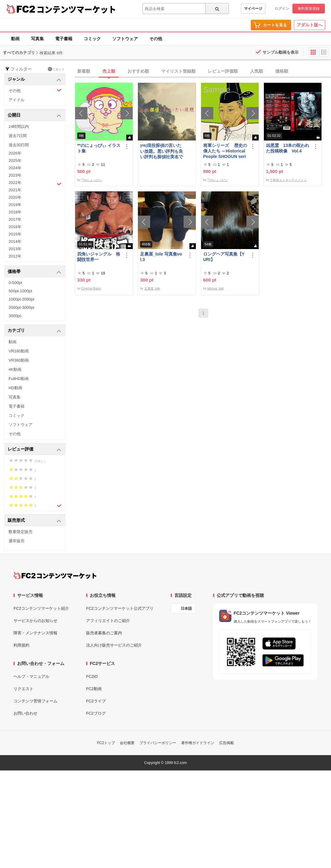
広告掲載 (226, 743)
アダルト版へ (310, 25)
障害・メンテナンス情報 (35, 633)
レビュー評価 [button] (34, 449)
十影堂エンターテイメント (288, 180)
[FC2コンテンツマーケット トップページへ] (55, 575)
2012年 (15, 256)
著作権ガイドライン (198, 743)
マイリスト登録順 (178, 71)
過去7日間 (18, 136)
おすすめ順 (138, 71)
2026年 (15, 153)
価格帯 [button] (34, 272)
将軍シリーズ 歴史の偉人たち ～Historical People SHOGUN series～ (225, 151)
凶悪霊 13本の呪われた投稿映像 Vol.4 (288, 148)
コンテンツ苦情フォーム (35, 701)
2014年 (15, 242)
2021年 (15, 190)
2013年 (15, 249)
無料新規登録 (309, 9)
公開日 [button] (34, 115)
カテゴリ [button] (34, 331)
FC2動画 (94, 689)
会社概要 (127, 743)
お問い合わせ (25, 713)
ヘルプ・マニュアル (31, 676)
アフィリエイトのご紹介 (108, 621)
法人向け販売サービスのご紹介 (114, 645)
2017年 (15, 219)
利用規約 (21, 645)
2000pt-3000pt (21, 307)
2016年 (15, 227)
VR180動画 (19, 351)
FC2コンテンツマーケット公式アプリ (120, 608)
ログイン (282, 9)
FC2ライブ (96, 701)
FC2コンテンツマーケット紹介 (41, 608)
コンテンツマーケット (76, 9)
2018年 (15, 212)
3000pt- (15, 316)
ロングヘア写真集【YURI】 (224, 257)
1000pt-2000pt (21, 299)
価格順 (282, 71)
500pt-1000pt (20, 291)
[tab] (203, 71)
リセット (56, 69)
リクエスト (23, 689)
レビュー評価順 (223, 71)
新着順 (84, 71)
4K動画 (15, 369)
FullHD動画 (19, 379)
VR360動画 (19, 360)
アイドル (17, 100)
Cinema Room (91, 288)
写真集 (37, 39)
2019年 (15, 205)
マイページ (253, 9)
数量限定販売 (21, 532)
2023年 (15, 175)
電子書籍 (64, 39)
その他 (156, 39)
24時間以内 (19, 127)
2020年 (15, 197)
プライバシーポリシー (158, 743)
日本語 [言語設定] (186, 609)
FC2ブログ (96, 713)
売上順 (109, 71)
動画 (15, 39)
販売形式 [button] (34, 521)
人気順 (257, 71)
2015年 (15, 234)
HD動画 (15, 388)
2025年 (15, 161)
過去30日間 (19, 145)
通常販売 (17, 541)
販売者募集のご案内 (104, 633)
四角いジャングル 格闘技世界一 (99, 257)
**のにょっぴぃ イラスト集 (99, 148)
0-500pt (15, 283)
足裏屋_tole (152, 288)
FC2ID (92, 676)
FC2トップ (106, 743)
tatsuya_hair (215, 288)
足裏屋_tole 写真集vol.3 (161, 257)
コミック (92, 39)
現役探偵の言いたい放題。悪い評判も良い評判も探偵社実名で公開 (162, 151)
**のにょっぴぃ (92, 180)
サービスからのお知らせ (35, 621)
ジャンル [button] (34, 80)
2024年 (15, 168)
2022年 (35, 183)
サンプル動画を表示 (281, 52)
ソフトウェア (125, 39)
